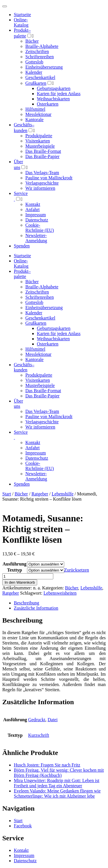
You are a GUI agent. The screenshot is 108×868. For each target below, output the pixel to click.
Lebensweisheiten (60, 593)
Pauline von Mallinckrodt (49, 178)
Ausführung (15, 564)
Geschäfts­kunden (24, 367)
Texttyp (14, 570)
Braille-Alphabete (42, 46)
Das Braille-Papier (42, 156)
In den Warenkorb (20, 582)
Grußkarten (36, 83)
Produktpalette (39, 136)
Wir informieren (40, 188)
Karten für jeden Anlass (59, 94)
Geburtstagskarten (54, 88)
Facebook (23, 826)
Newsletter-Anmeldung (36, 238)
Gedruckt (37, 720)
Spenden (22, 246)
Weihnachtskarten (53, 99)
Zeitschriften (37, 51)
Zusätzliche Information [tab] (36, 608)
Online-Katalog (21, 22)
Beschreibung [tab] (26, 603)
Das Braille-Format (43, 151)
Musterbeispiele (40, 146)
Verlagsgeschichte (42, 183)
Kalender (34, 72)
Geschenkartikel (40, 77)
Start (7, 494)
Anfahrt (33, 210)
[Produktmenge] (28, 576)
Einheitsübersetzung (44, 67)
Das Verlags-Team (42, 173)
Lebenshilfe (63, 494)
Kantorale (34, 120)
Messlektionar (38, 114)
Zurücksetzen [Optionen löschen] (77, 570)
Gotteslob (34, 62)
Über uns (18, 404)
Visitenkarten (38, 141)
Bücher (32, 41)
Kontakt (33, 204)
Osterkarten (48, 104)
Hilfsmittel (35, 109)
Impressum (36, 215)
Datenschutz (37, 220)
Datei (53, 720)
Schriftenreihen (40, 57)
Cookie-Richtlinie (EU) (40, 228)
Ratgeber (40, 494)
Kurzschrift (39, 735)
